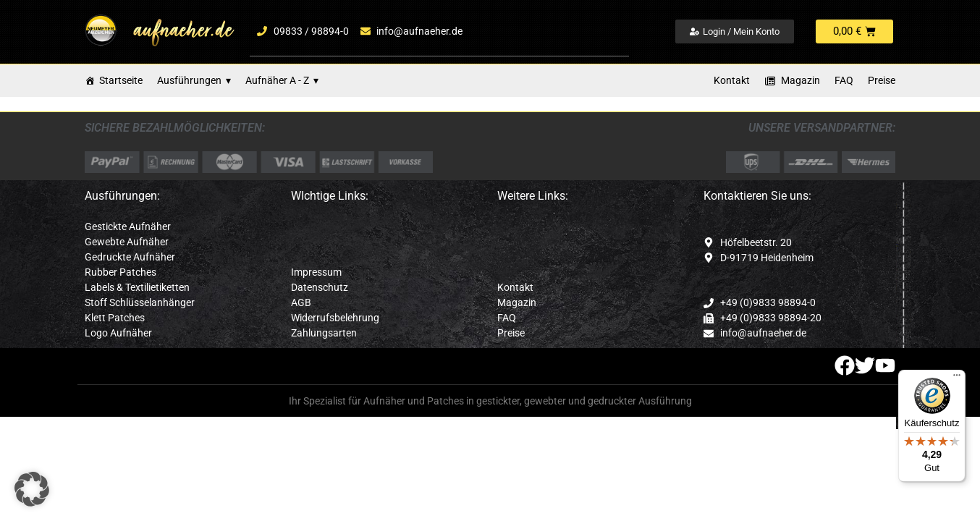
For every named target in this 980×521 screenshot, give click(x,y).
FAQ (844, 80)
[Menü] (957, 378)
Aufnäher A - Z (282, 81)
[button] (32, 489)
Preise (882, 80)
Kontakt (732, 80)
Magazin (801, 80)
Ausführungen (194, 81)
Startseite (121, 80)
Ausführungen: (122, 196)
